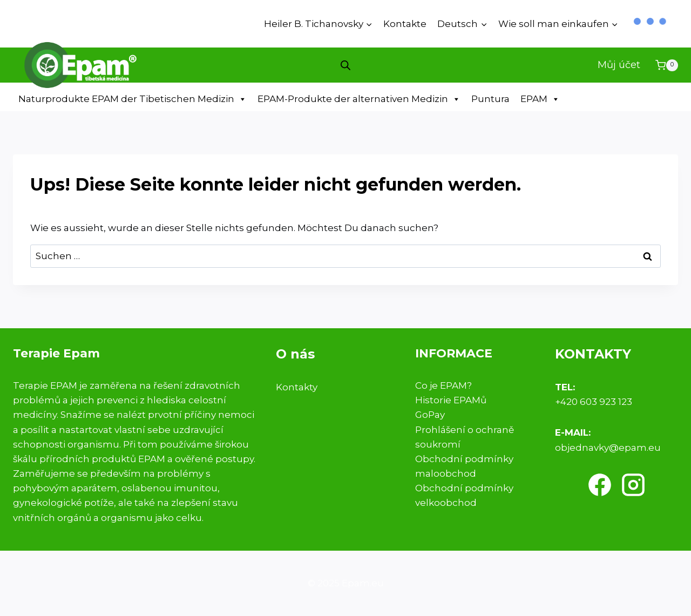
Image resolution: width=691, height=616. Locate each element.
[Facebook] (600, 485)
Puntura (490, 99)
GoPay (430, 415)
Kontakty (297, 387)
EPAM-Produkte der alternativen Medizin (359, 99)
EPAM (540, 99)
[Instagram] (633, 485)
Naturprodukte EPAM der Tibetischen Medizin (133, 99)
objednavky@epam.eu (608, 448)
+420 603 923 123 (594, 402)
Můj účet (619, 65)
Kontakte (405, 24)
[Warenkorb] (667, 65)
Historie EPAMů (451, 400)
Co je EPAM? (443, 385)
